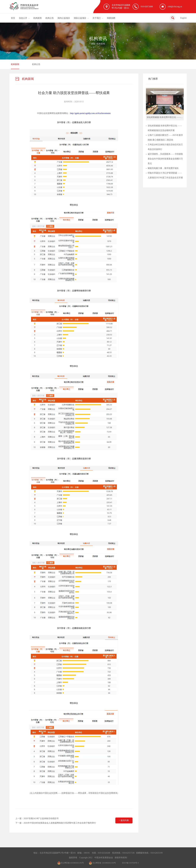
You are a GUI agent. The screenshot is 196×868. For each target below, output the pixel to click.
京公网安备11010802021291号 (71, 863)
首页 (13, 18)
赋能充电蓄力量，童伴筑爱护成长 (163, 168)
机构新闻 (38, 18)
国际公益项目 (80, 18)
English (184, 18)
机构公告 (50, 18)
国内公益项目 (64, 18)
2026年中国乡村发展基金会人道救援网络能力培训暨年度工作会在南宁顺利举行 (60, 823)
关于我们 (97, 18)
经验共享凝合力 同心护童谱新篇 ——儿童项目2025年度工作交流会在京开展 (165, 175)
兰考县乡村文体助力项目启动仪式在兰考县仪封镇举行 (165, 147)
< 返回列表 (124, 820)
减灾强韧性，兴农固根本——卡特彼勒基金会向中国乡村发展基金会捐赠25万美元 (165, 159)
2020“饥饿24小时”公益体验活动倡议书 (41, 818)
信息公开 (23, 18)
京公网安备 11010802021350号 (102, 863)
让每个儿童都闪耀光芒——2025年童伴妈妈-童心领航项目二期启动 (165, 138)
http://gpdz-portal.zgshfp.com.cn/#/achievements (90, 113)
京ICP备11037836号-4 (130, 863)
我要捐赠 (111, 18)
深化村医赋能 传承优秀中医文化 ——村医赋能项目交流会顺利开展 (165, 128)
